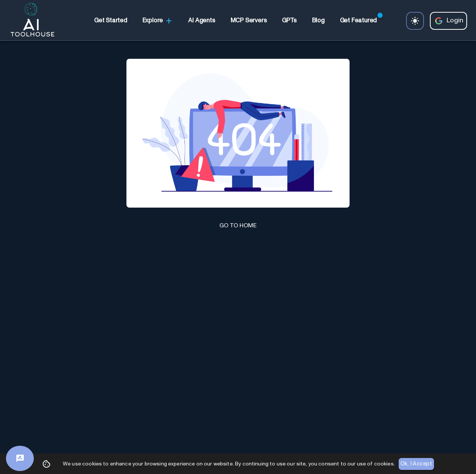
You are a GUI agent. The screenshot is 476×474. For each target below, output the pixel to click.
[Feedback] (20, 458)
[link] (110, 21)
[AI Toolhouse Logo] (29, 21)
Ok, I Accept (416, 464)
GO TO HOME (238, 225)
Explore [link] (158, 21)
